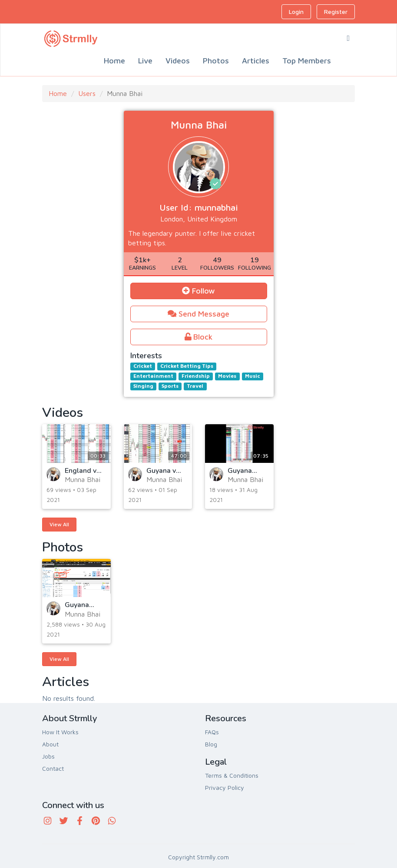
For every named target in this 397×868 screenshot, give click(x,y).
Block (199, 337)
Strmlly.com (213, 857)
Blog (211, 744)
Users (87, 93)
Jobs (48, 756)
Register (336, 12)
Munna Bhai (83, 479)
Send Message (198, 314)
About (50, 744)
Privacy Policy (225, 787)
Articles (256, 61)
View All (59, 524)
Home (114, 61)
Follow (198, 291)
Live (145, 61)
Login (296, 12)
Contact (53, 768)
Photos (216, 61)
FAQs (212, 732)
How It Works (60, 732)
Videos (178, 61)
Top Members (307, 61)
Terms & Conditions (232, 775)
